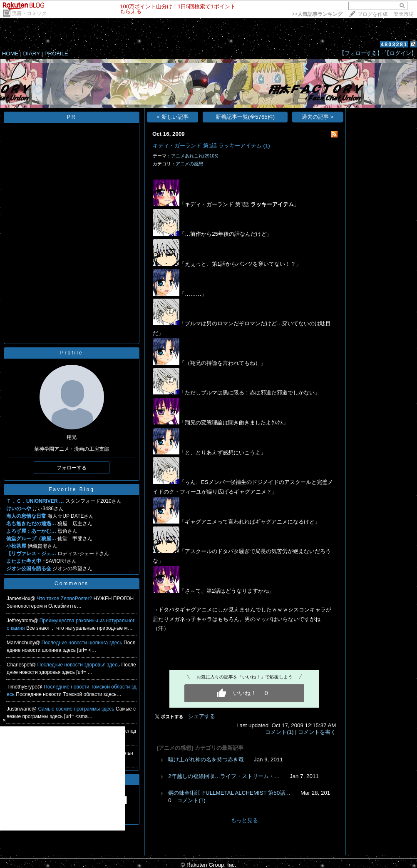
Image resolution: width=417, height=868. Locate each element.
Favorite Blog (72, 489)
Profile (71, 353)
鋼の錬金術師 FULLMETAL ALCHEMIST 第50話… (229, 793)
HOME (10, 54)
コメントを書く (317, 732)
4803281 (394, 44)
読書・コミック (29, 13)
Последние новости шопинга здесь (83, 643)
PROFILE (56, 54)
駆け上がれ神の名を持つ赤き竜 (206, 759)
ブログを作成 (372, 14)
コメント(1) (279, 732)
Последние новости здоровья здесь (79, 665)
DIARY (32, 54)
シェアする (202, 716)
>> (317, 14)
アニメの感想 (189, 164)
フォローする (72, 468)
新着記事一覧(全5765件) (245, 117)
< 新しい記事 (173, 117)
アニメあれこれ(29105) (195, 156)
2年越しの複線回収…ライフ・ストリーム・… (224, 776)
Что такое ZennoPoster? (65, 599)
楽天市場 (404, 14)
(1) (266, 146)
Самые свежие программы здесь (77, 709)
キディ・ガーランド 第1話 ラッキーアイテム (207, 146)
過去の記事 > (318, 117)
